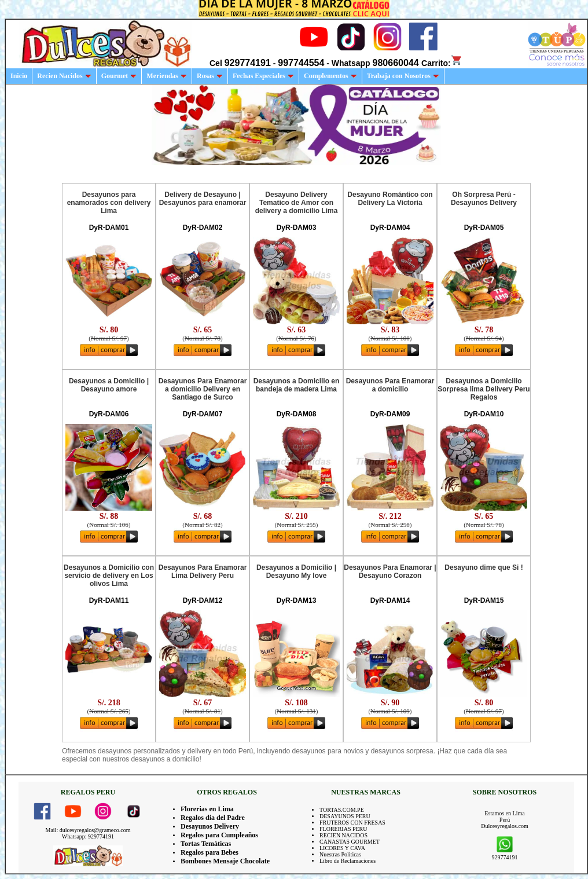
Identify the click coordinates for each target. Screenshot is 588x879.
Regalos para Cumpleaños (219, 835)
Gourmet (119, 76)
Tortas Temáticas (206, 844)
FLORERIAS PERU (343, 829)
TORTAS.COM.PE (342, 810)
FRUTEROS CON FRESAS (352, 823)
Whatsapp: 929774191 (88, 836)
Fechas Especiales (263, 76)
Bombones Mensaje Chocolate (225, 861)
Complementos (330, 76)
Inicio (19, 76)
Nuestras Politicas (340, 854)
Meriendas (167, 76)
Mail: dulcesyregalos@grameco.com (88, 830)
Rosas (210, 76)
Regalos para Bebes (210, 852)
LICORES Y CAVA (342, 848)
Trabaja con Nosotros (403, 76)
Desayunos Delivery (210, 826)
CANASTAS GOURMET (350, 842)
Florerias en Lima (207, 809)
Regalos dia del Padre (213, 818)
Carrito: (442, 63)
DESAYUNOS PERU (345, 816)
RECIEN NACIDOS (343, 835)
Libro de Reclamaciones (348, 861)
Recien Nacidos (64, 76)
